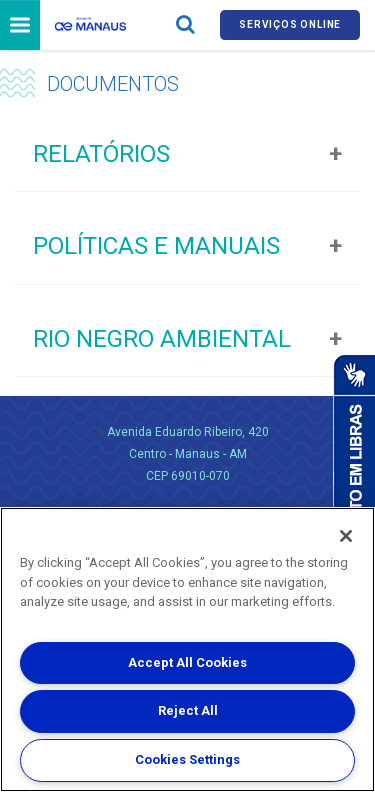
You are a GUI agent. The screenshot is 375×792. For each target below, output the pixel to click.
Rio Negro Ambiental (162, 339)
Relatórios (101, 154)
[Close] (346, 536)
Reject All (188, 710)
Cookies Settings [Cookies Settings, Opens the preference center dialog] (187, 759)
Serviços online (290, 24)
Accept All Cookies (187, 662)
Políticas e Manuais (156, 246)
